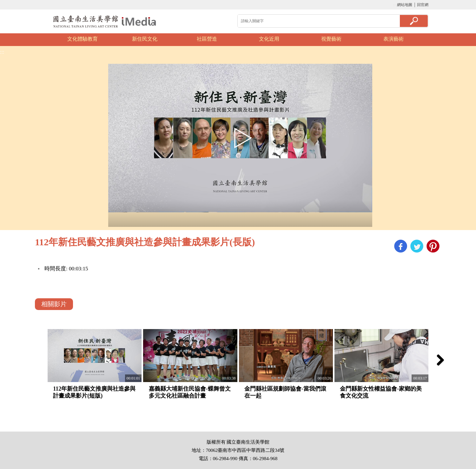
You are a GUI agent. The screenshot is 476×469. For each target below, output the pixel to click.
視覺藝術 (331, 39)
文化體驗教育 (83, 39)
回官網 (423, 5)
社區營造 (207, 39)
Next (436, 40)
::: (394, 5)
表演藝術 (393, 39)
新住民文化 (145, 39)
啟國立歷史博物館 (105, 21)
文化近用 (269, 39)
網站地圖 (405, 5)
